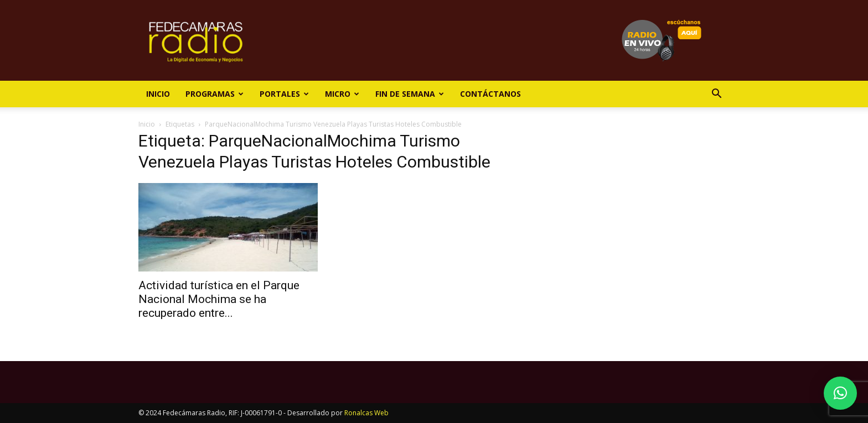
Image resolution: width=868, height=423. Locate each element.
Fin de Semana (410, 94)
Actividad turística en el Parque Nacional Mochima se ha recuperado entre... (219, 299)
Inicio (158, 94)
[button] (716, 95)
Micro (342, 94)
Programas (215, 94)
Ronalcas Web (366, 413)
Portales (284, 94)
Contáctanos (490, 94)
